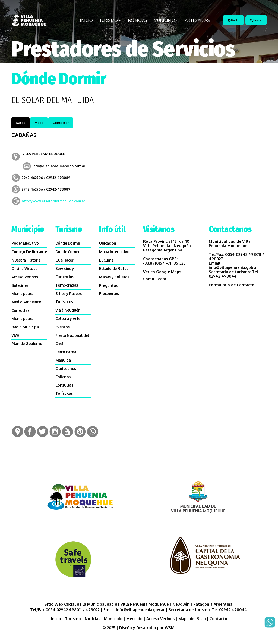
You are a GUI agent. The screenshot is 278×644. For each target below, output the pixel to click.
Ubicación (108, 243)
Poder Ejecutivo (25, 243)
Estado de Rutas (114, 268)
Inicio (86, 20)
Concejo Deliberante (29, 252)
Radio (234, 20)
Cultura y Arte (68, 318)
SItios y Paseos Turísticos (69, 298)
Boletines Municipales (22, 289)
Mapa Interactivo (114, 252)
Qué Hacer (64, 260)
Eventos (63, 327)
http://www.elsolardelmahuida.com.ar (53, 201)
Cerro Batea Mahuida (66, 356)
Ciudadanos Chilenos (66, 373)
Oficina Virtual (24, 268)
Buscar (256, 20)
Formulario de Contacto (232, 285)
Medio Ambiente (26, 302)
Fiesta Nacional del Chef (72, 339)
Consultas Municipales (22, 314)
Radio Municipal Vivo (26, 331)
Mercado (134, 619)
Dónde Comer (68, 252)
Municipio (164, 20)
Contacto (218, 619)
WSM (170, 628)
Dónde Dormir (68, 243)
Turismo (108, 20)
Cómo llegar (155, 279)
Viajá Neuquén (68, 310)
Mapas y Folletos (114, 277)
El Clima (106, 260)
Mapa (39, 123)
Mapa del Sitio (192, 619)
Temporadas (67, 285)
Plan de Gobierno (27, 343)
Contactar (61, 123)
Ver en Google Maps (162, 272)
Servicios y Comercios (65, 273)
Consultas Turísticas (64, 389)
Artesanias (197, 20)
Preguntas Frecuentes (109, 289)
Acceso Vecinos (25, 277)
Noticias (138, 20)
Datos (20, 123)
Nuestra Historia (26, 260)
